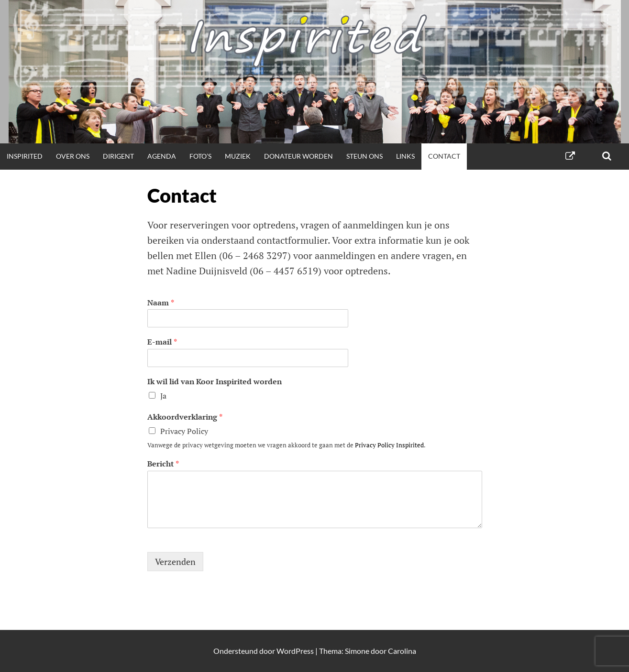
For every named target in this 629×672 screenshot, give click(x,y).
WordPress (295, 651)
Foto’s (200, 156)
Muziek (238, 156)
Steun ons (364, 156)
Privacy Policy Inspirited (389, 445)
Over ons (73, 156)
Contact (444, 156)
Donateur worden (298, 156)
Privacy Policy (184, 431)
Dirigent (118, 156)
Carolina (402, 651)
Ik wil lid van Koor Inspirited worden (215, 382)
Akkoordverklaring (185, 417)
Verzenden (175, 562)
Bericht (163, 464)
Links (405, 156)
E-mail (162, 342)
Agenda (162, 156)
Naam (161, 303)
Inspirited (25, 156)
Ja (163, 396)
